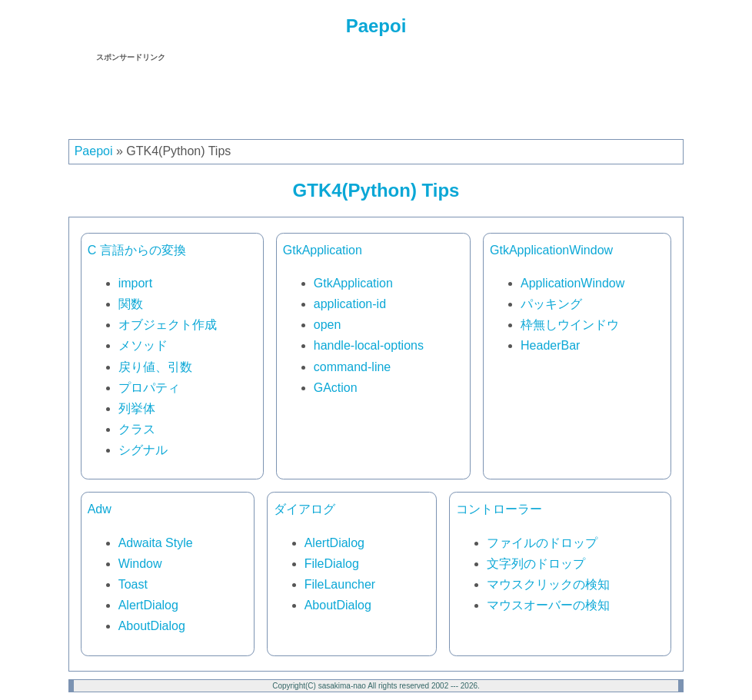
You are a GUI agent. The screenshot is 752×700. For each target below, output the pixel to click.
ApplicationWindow (572, 283)
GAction (336, 388)
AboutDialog (152, 626)
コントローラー (499, 509)
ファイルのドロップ (542, 543)
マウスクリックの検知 (548, 584)
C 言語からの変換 (137, 250)
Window (140, 564)
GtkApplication (323, 250)
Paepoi (376, 26)
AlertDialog (148, 605)
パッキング (551, 304)
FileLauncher (340, 584)
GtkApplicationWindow (551, 250)
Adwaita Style (156, 543)
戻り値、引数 (155, 367)
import (135, 283)
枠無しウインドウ (570, 325)
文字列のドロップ (536, 564)
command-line (352, 367)
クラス (137, 429)
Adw (100, 509)
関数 (131, 304)
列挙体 (137, 408)
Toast (133, 584)
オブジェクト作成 (168, 325)
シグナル (143, 450)
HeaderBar (550, 345)
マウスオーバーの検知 (548, 605)
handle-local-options (369, 345)
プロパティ (149, 388)
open (328, 325)
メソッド (143, 345)
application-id (350, 304)
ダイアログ (304, 509)
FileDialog (332, 564)
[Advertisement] (376, 98)
